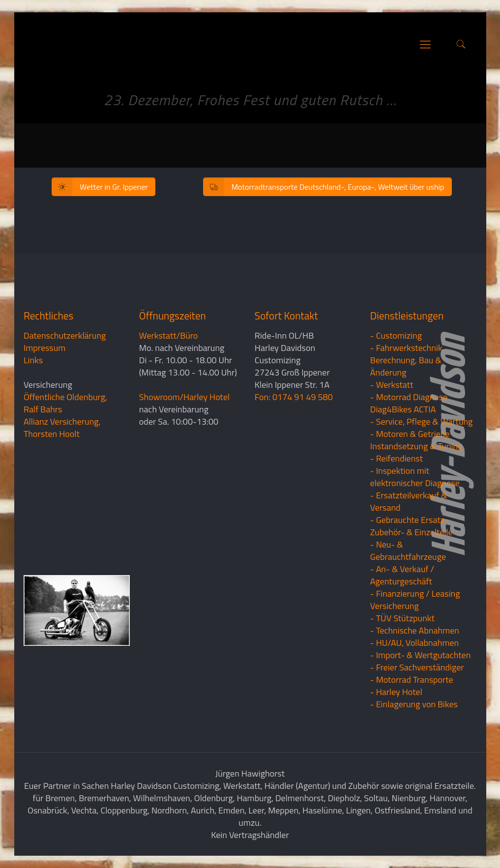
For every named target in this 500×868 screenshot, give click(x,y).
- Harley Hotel (396, 692)
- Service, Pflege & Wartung (422, 421)
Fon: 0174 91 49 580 (294, 397)
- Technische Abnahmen (415, 630)
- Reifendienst (397, 458)
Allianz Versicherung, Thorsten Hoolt (62, 428)
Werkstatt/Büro (168, 335)
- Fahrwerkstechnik (406, 348)
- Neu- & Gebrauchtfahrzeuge (408, 550)
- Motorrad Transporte (412, 680)
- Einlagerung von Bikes (414, 704)
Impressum (44, 348)
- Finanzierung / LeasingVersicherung (415, 600)
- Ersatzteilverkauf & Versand (409, 501)
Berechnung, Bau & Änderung (406, 366)
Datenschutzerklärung (65, 335)
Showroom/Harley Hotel (184, 397)
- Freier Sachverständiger (417, 667)
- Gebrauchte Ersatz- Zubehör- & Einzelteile (412, 526)
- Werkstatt (392, 385)
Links (33, 360)
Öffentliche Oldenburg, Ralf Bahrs (65, 403)
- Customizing (396, 335)
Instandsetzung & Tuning (416, 446)
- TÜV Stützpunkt (402, 618)
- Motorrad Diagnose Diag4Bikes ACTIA (409, 403)
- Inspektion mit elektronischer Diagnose (415, 477)
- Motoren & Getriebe (410, 434)
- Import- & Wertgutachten (421, 655)
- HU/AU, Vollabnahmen (414, 643)
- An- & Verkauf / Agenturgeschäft (402, 575)
